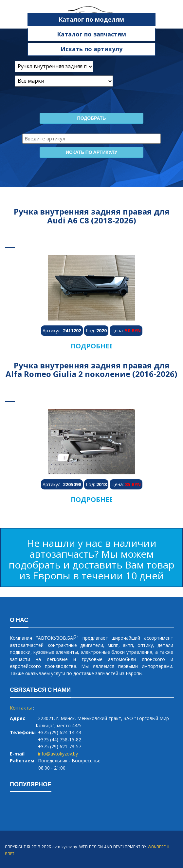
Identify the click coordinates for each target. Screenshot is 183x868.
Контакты (21, 708)
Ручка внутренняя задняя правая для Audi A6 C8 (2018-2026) (92, 216)
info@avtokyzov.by (58, 754)
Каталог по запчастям (91, 34)
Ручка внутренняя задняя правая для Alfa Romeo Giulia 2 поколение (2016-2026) (91, 370)
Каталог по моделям (91, 19)
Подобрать (92, 118)
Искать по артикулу (91, 49)
